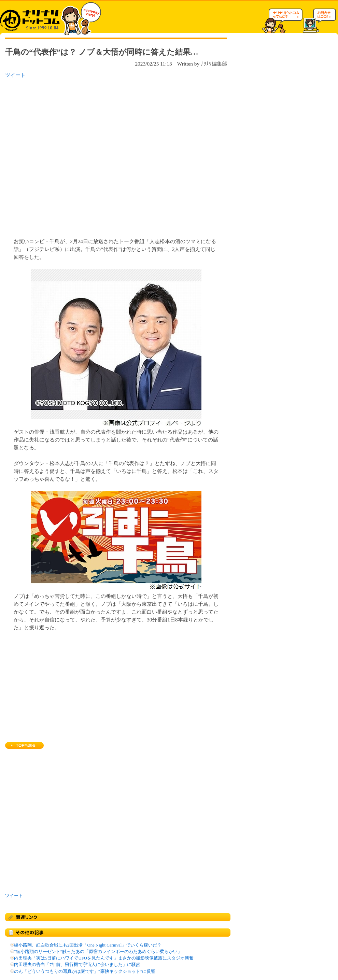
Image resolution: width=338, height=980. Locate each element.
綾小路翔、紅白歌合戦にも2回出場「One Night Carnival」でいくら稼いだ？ (88, 945)
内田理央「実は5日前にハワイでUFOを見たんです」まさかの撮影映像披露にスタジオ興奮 (104, 958)
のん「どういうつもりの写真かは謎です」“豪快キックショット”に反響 (85, 971)
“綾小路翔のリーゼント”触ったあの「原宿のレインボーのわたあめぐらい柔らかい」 (98, 952)
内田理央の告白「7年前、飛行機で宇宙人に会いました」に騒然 (77, 965)
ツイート (15, 75)
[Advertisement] (71, 156)
